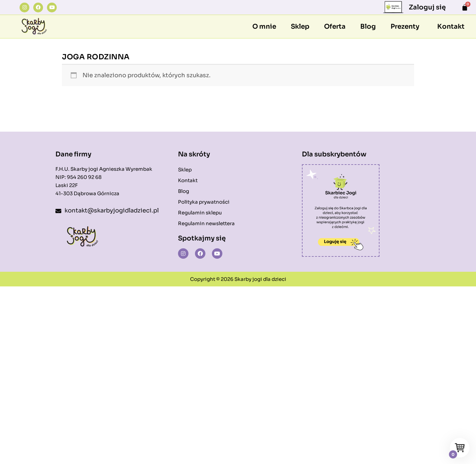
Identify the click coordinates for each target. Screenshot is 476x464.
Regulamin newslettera (206, 223)
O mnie (264, 27)
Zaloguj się (427, 7)
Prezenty (405, 27)
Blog (368, 27)
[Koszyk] (465, 7)
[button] (407, 27)
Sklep (300, 27)
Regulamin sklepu (200, 213)
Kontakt (451, 27)
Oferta (335, 27)
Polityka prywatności (204, 202)
